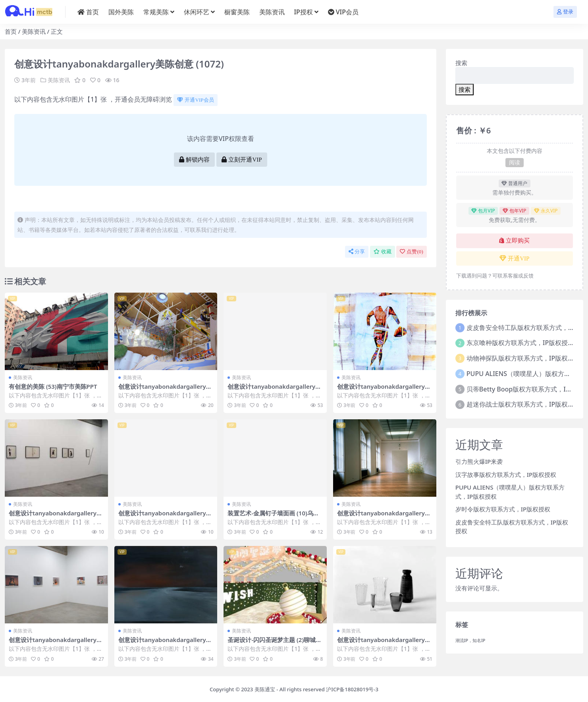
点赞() (411, 252)
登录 (565, 12)
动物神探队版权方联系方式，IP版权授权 (523, 358)
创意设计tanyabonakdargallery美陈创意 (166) (385, 516)
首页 (11, 31)
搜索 (461, 63)
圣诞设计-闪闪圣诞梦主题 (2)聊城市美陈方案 (275, 643)
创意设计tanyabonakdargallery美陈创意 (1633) (166, 516)
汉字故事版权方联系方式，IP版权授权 (506, 474)
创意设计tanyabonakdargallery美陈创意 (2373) (385, 390)
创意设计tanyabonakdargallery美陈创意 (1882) (56, 516)
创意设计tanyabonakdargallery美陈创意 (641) (275, 390)
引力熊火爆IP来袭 (479, 461)
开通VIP (514, 258)
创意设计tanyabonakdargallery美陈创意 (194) (166, 390)
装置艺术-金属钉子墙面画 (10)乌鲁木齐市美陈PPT (273, 516)
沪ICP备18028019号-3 (352, 688)
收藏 (383, 252)
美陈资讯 (34, 31)
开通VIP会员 (195, 100)
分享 (357, 252)
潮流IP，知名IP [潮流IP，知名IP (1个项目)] (470, 640)
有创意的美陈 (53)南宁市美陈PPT (53, 386)
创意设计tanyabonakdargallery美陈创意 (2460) (166, 643)
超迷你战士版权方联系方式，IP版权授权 (523, 404)
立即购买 (514, 241)
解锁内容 (194, 160)
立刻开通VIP (242, 160)
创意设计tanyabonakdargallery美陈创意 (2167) (385, 643)
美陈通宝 (265, 688)
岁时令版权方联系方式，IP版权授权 (503, 509)
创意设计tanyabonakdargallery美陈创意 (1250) (56, 643)
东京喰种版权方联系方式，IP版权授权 (520, 343)
